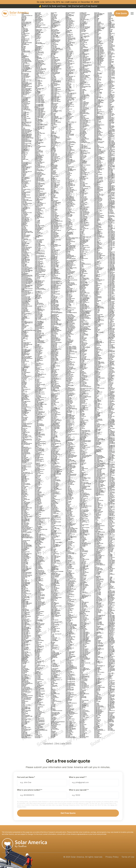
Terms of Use (128, 857)
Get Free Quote (68, 813)
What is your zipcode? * (79, 790)
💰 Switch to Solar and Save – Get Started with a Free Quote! (68, 6)
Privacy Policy (22, 807)
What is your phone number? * (30, 790)
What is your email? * (78, 777)
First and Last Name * (26, 777)
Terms (112, 805)
